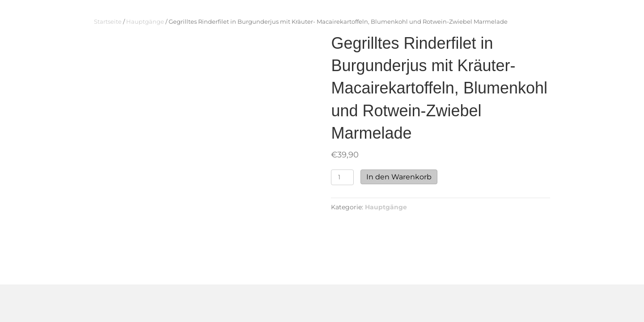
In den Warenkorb (399, 177)
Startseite (108, 22)
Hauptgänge (145, 22)
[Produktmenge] (342, 177)
